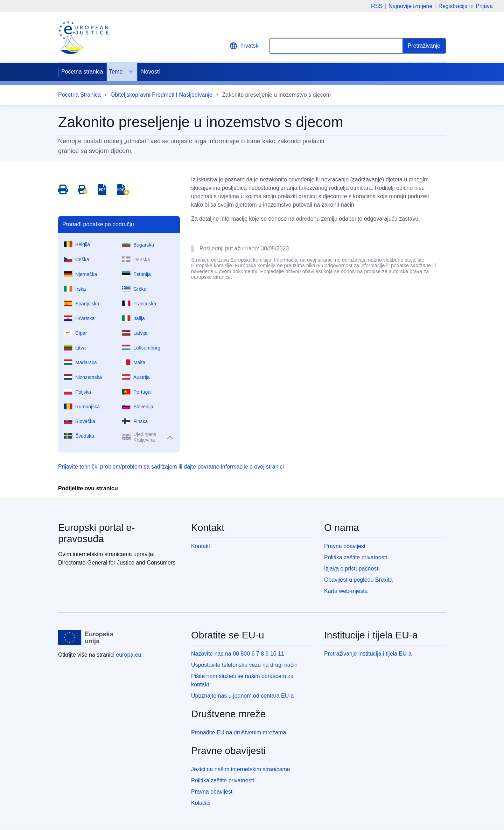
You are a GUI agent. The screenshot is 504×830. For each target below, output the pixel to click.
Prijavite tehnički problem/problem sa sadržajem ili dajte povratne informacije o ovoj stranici (171, 467)
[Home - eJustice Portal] (83, 37)
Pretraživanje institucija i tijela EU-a (368, 654)
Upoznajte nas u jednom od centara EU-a (243, 696)
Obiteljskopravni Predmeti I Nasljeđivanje (162, 95)
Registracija (453, 6)
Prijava (484, 6)
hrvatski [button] (244, 46)
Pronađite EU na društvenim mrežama (239, 732)
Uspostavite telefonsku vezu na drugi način (244, 665)
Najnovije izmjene (410, 6)
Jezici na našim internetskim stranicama (241, 769)
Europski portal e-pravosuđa (96, 533)
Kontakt (201, 546)
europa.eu (128, 655)
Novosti (150, 72)
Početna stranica (82, 72)
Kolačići (201, 803)
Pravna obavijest (345, 546)
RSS (377, 6)
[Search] (424, 46)
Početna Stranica (79, 95)
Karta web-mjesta (346, 591)
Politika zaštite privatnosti (356, 557)
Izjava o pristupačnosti (352, 569)
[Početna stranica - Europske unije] (86, 637)
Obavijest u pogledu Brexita (358, 580)
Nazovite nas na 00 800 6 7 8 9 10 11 (238, 654)
